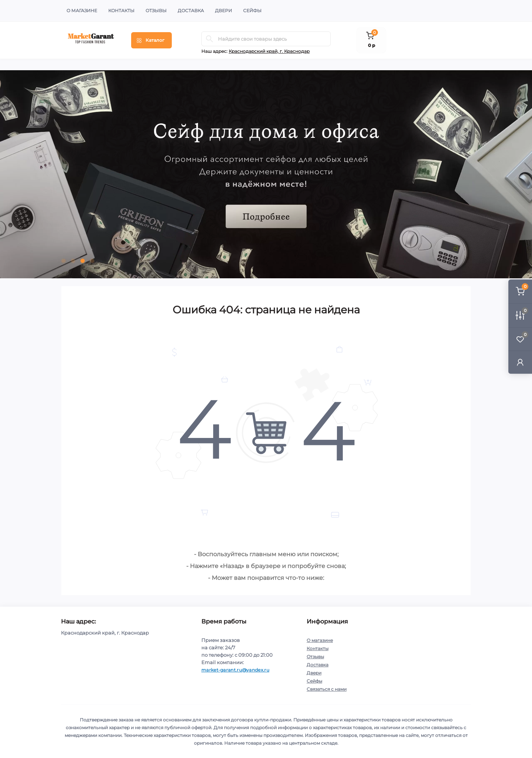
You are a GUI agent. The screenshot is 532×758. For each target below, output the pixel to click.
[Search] (209, 39)
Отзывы (156, 11)
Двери (224, 11)
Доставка (191, 11)
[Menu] (151, 40)
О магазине (82, 11)
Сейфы (252, 11)
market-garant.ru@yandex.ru (235, 670)
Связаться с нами (327, 689)
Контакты (121, 11)
